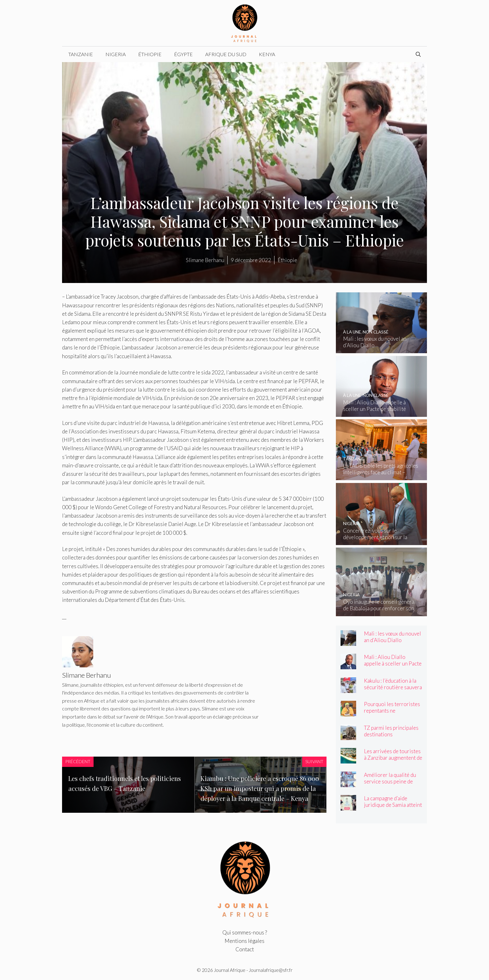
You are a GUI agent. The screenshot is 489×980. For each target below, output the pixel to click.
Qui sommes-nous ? (245, 932)
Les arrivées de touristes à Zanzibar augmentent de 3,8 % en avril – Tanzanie (393, 758)
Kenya (267, 54)
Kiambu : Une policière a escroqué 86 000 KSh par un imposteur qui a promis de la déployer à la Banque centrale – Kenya (260, 788)
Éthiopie (150, 54)
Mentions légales (244, 941)
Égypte (183, 54)
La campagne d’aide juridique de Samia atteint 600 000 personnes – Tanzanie (393, 808)
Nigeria (116, 54)
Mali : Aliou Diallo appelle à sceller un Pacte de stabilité (393, 663)
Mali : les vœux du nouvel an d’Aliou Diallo (392, 637)
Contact (245, 949)
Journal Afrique (230, 970)
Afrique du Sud (226, 54)
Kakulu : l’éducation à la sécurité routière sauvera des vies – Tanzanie (393, 687)
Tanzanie (81, 54)
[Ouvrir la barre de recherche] (418, 54)
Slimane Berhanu (205, 260)
